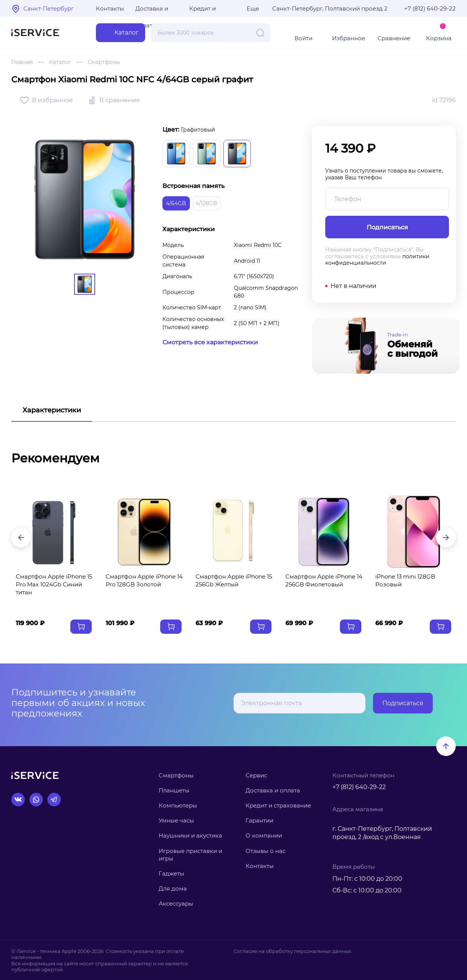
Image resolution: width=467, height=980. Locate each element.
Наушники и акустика (190, 835)
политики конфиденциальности (377, 260)
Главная (22, 62)
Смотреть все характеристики (210, 342)
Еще (253, 8)
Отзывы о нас (265, 851)
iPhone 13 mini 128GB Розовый (405, 580)
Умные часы (176, 820)
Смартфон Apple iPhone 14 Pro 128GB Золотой (144, 580)
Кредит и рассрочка (205, 11)
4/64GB (176, 203)
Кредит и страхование (278, 805)
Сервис (256, 775)
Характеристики (52, 410)
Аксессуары (176, 904)
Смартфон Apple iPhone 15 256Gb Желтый (234, 580)
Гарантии (259, 820)
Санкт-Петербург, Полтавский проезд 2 (330, 8)
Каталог (60, 62)
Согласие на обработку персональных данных (293, 951)
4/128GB (206, 203)
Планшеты (174, 790)
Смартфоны (104, 62)
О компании (264, 835)
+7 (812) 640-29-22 (430, 8)
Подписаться (403, 703)
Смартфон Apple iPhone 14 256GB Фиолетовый (324, 580)
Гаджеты (171, 873)
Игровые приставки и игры (190, 855)
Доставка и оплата (152, 11)
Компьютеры (178, 805)
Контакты (110, 8)
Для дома (173, 888)
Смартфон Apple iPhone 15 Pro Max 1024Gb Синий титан (54, 584)
